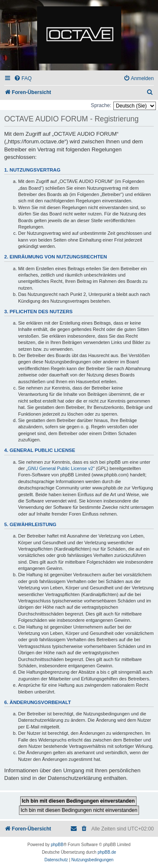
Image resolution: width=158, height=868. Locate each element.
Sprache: (101, 105)
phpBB (57, 845)
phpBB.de (107, 852)
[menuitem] (23, 79)
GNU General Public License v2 (60, 468)
